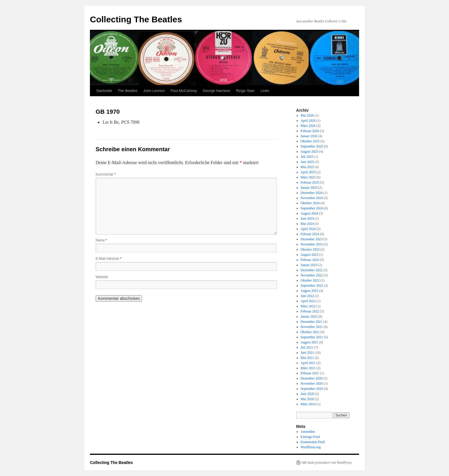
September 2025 (312, 146)
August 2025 (310, 152)
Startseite (104, 91)
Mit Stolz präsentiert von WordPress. (327, 463)
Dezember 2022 (312, 270)
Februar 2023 (310, 260)
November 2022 (312, 275)
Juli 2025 (307, 157)
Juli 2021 (307, 347)
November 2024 (312, 198)
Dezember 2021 (312, 322)
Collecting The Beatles (136, 19)
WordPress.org (311, 447)
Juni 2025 (307, 162)
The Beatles (128, 91)
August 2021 (310, 342)
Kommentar (106, 174)
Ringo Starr (245, 91)
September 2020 (312, 389)
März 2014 (308, 404)
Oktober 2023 (310, 249)
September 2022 (312, 286)
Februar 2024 (310, 234)
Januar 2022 (309, 316)
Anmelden (308, 432)
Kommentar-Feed (313, 442)
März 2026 (308, 126)
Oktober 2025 (310, 141)
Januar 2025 (309, 188)
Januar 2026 (309, 136)
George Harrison (216, 91)
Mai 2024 (307, 224)
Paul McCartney (184, 91)
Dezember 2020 (312, 378)
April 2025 (308, 172)
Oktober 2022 (310, 280)
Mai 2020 (307, 399)
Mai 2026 (307, 115)
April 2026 (308, 121)
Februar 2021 (310, 373)
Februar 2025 (310, 182)
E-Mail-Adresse (109, 259)
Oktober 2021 (310, 332)
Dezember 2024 (312, 193)
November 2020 (312, 383)
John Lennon (154, 91)
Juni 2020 (307, 394)
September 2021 (312, 337)
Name (101, 240)
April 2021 (308, 363)
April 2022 (308, 301)
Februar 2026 (310, 131)
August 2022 (310, 291)
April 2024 (308, 229)
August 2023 (310, 255)
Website (102, 277)
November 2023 (312, 244)
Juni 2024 (307, 219)
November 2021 (312, 327)
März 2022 (308, 306)
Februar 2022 (310, 311)
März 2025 (308, 177)
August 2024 (310, 213)
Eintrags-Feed (310, 437)
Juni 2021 (307, 353)
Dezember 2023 (312, 239)
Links (265, 91)
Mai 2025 (307, 167)
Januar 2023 (309, 265)
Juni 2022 (307, 296)
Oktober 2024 (310, 203)
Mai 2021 (307, 358)
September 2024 (312, 208)
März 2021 (308, 368)
